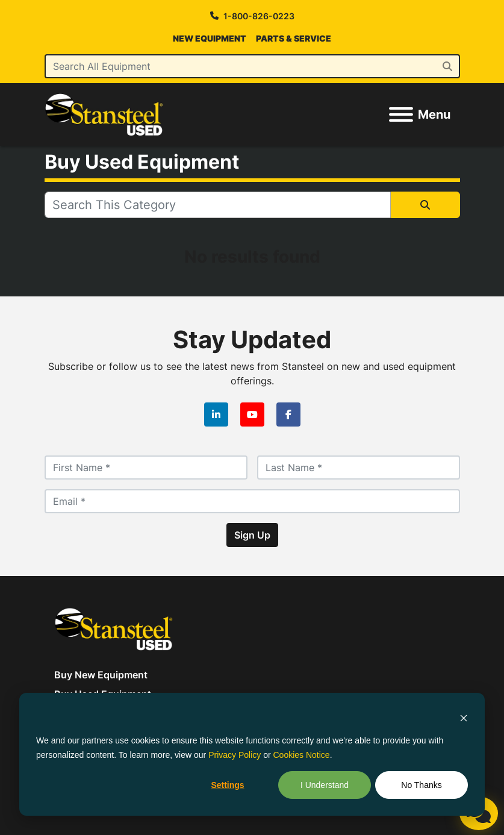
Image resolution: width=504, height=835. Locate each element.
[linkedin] (216, 414)
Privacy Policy (235, 755)
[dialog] (252, 754)
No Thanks (421, 785)
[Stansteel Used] (114, 628)
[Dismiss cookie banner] (464, 717)
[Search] (252, 66)
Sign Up (252, 535)
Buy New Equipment (101, 675)
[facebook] (288, 414)
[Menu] (401, 114)
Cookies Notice (302, 755)
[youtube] (252, 414)
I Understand (325, 785)
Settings (227, 785)
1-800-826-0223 (259, 16)
